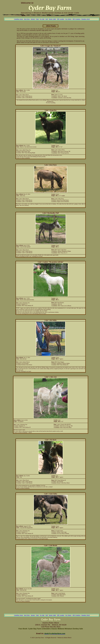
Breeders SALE (86, 19)
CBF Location (61, 19)
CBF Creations (76, 19)
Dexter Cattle (52, 19)
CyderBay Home (18, 19)
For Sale (42, 19)
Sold (47, 19)
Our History (68, 19)
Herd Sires (27, 19)
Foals (37, 19)
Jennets (33, 19)
